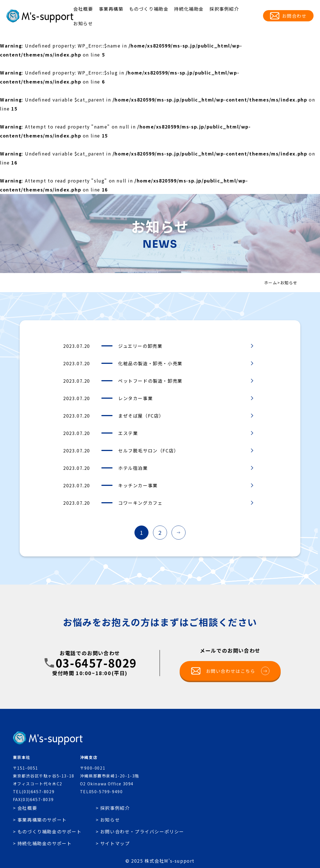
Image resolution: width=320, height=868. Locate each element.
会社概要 (83, 9)
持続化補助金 (189, 9)
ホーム (271, 283)
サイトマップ (115, 843)
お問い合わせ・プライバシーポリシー (142, 831)
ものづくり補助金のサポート (50, 831)
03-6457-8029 (96, 663)
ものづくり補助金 (149, 9)
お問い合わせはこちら (238, 671)
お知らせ (83, 23)
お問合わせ (294, 16)
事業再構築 (111, 9)
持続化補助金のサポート (45, 843)
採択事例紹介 (224, 9)
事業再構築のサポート (42, 820)
